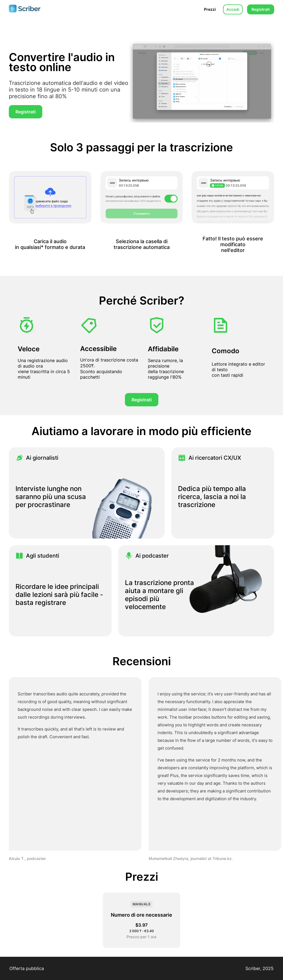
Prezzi (210, 9)
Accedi (233, 9)
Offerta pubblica (27, 968)
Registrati (261, 9)
